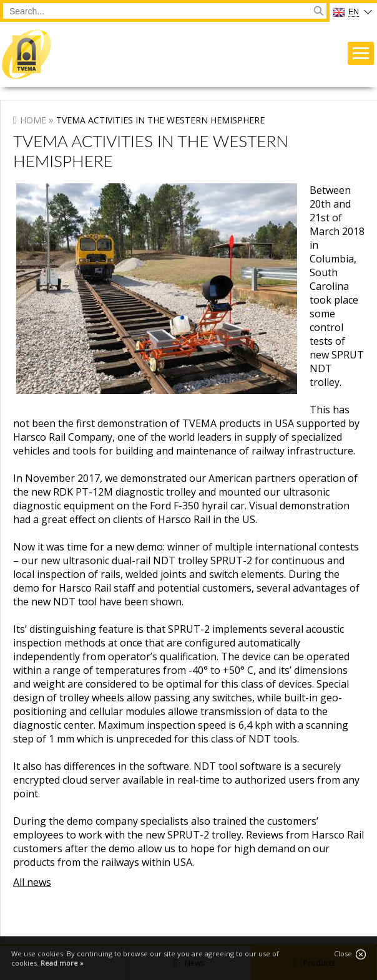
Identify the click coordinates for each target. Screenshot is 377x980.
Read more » (62, 963)
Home (33, 120)
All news (32, 882)
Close (350, 954)
